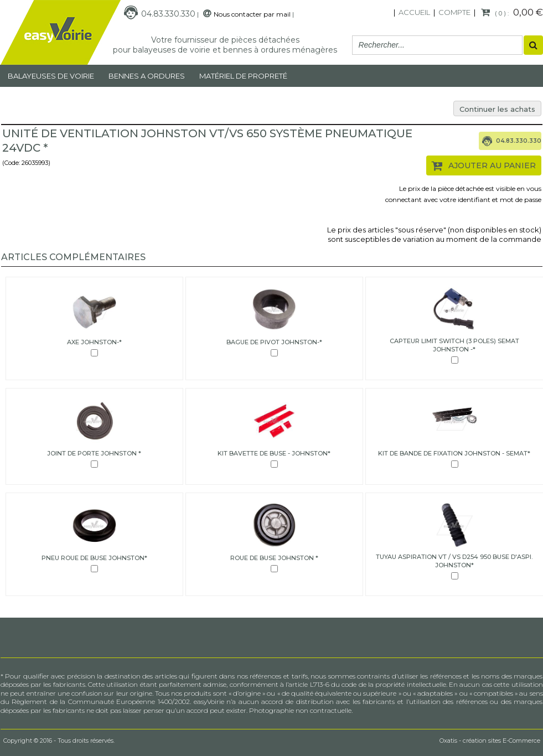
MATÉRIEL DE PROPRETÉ (243, 76)
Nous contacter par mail (252, 14)
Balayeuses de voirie (51, 76)
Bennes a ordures (147, 76)
